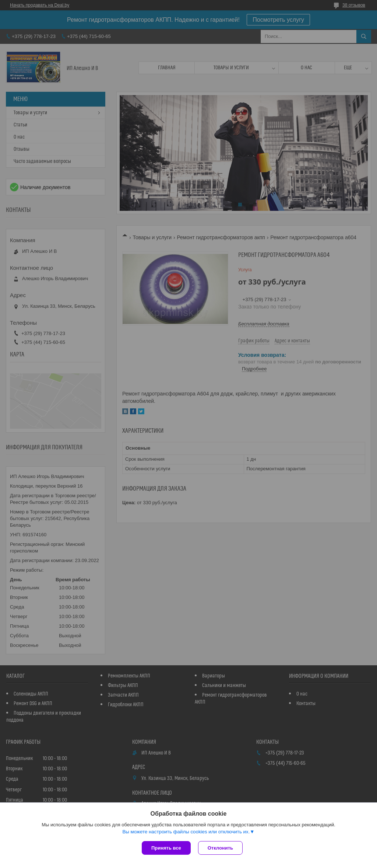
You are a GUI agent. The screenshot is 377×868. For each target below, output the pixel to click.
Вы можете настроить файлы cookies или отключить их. (186, 832)
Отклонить (220, 848)
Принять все (166, 848)
